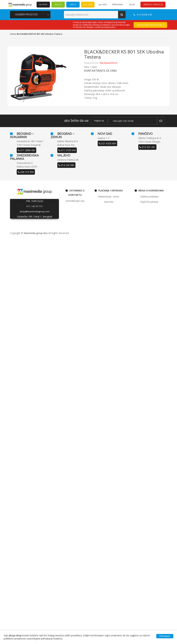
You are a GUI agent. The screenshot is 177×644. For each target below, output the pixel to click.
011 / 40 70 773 (34, 206)
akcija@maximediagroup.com (35, 211)
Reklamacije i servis (109, 196)
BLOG (132, 5)
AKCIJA (58, 5)
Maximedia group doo (36, 233)
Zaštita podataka (149, 196)
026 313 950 (26, 172)
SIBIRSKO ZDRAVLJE (153, 5)
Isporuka (109, 202)
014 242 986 (66, 165)
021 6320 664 (107, 143)
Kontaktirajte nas (75, 201)
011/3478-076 (143, 15)
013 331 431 (147, 147)
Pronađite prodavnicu (150, 25)
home (13, 34)
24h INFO (103, 5)
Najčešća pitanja (149, 202)
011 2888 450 (26, 150)
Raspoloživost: (92, 63)
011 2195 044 (67, 150)
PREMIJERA (117, 5)
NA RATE (43, 5)
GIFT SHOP (88, 5)
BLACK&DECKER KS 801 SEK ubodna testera (39, 34)
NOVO (73, 5)
